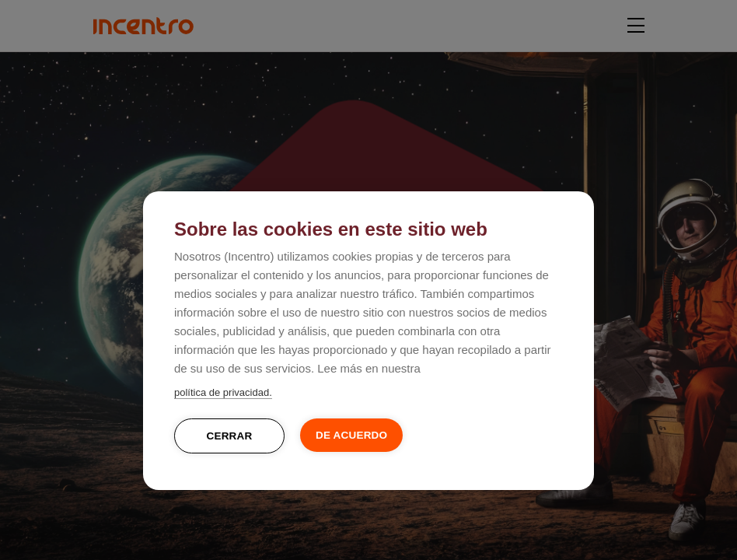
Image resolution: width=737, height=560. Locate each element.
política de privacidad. (223, 392)
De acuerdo (351, 435)
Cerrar (230, 436)
